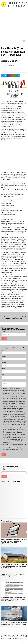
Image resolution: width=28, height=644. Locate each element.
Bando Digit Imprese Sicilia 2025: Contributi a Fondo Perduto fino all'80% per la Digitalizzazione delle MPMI (14, 541)
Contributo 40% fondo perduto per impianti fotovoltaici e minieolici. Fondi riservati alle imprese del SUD (14, 566)
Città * (3, 369)
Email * (3, 375)
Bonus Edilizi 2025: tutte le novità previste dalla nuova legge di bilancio (14, 575)
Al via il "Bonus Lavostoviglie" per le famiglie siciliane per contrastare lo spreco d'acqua (14, 623)
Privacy (21, 639)
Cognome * (4, 356)
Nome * (3, 350)
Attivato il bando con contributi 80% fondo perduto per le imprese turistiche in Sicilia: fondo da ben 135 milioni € (14, 599)
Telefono (4, 362)
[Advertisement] (14, 24)
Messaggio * (4, 381)
